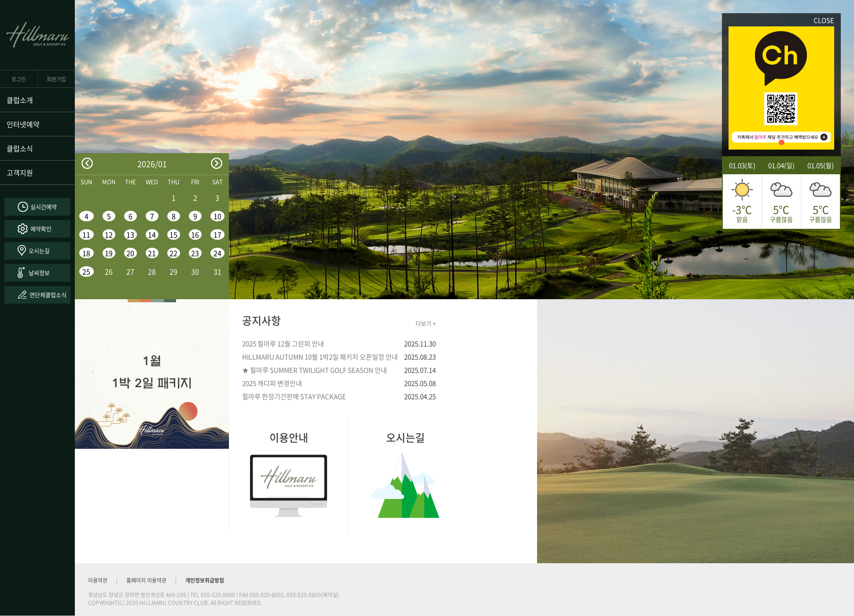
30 (195, 271)
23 (195, 253)
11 (86, 235)
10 (217, 216)
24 (217, 253)
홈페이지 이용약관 (146, 580)
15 (173, 235)
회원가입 (56, 79)
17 (217, 235)
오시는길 (39, 251)
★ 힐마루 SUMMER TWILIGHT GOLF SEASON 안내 (315, 370)
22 (173, 253)
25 (86, 271)
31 (217, 271)
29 (173, 271)
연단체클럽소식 (48, 295)
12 (109, 235)
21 (152, 253)
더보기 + (426, 323)
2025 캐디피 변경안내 (272, 383)
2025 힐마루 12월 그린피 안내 (283, 344)
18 (86, 253)
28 (152, 271)
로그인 (19, 79)
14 (152, 235)
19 (109, 253)
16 (195, 235)
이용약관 (98, 580)
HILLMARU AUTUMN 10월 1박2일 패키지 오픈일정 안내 (320, 357)
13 (130, 235)
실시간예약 (44, 207)
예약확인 (41, 229)
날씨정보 (39, 273)
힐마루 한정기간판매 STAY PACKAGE (294, 396)
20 (130, 253)
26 (109, 271)
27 (130, 271)
